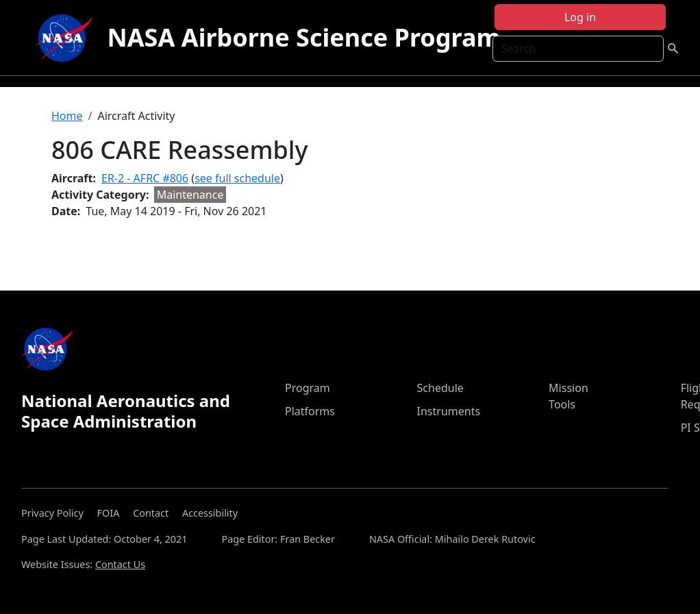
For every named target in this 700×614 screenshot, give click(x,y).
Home (67, 116)
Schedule (440, 388)
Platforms (310, 411)
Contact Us (120, 564)
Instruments (449, 411)
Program (308, 388)
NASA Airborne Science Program (303, 37)
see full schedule (237, 178)
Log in (580, 17)
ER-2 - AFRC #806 (145, 178)
